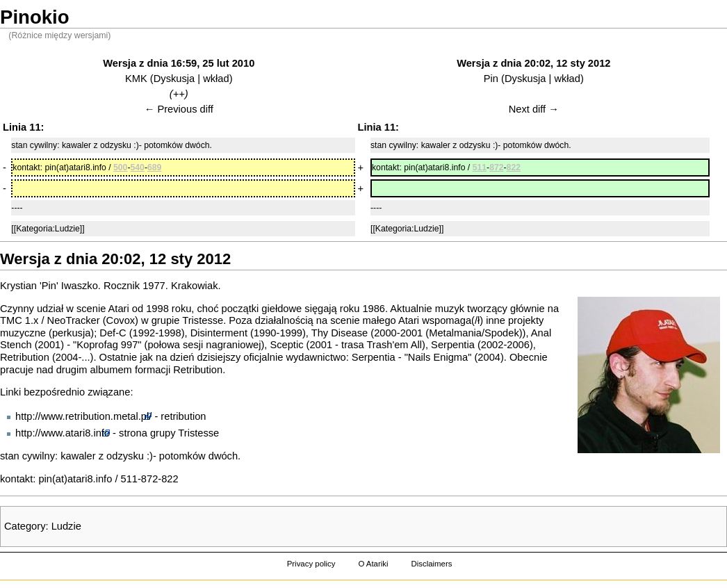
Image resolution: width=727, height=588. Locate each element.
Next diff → (534, 109)
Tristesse (203, 320)
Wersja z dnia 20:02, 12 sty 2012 (533, 63)
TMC (11, 320)
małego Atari (391, 320)
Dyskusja (174, 79)
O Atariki (373, 564)
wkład (216, 79)
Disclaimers (431, 564)
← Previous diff (179, 109)
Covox (121, 320)
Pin (491, 79)
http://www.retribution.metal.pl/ (83, 416)
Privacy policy (311, 564)
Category (25, 526)
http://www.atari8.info (63, 433)
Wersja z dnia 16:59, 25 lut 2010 (179, 63)
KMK (136, 79)
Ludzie (66, 526)
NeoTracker (74, 320)
